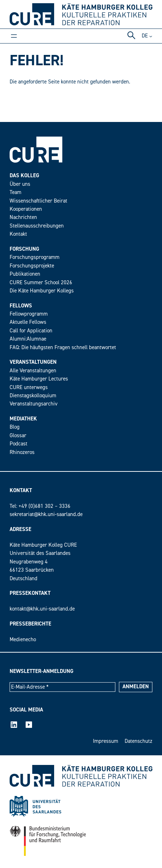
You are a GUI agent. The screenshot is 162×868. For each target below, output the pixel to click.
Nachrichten (23, 217)
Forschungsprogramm (35, 257)
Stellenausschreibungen (37, 226)
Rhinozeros (22, 452)
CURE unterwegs (29, 387)
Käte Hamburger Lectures (39, 379)
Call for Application (31, 331)
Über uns (20, 184)
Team (15, 192)
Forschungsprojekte (32, 266)
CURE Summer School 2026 (41, 283)
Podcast (19, 444)
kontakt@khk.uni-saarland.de (42, 609)
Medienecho (23, 640)
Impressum (106, 741)
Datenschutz (139, 741)
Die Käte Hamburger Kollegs (42, 291)
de (145, 36)
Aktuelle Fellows (28, 322)
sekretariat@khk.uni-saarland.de (46, 514)
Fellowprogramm (29, 314)
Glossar (18, 436)
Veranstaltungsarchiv (34, 404)
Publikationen (25, 274)
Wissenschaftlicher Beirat (38, 201)
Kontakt (18, 234)
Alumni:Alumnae (28, 339)
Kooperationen (26, 209)
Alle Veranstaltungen (33, 371)
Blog (15, 427)
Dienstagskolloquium (33, 396)
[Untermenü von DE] (151, 36)
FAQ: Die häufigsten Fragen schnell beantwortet (63, 348)
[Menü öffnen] (14, 36)
